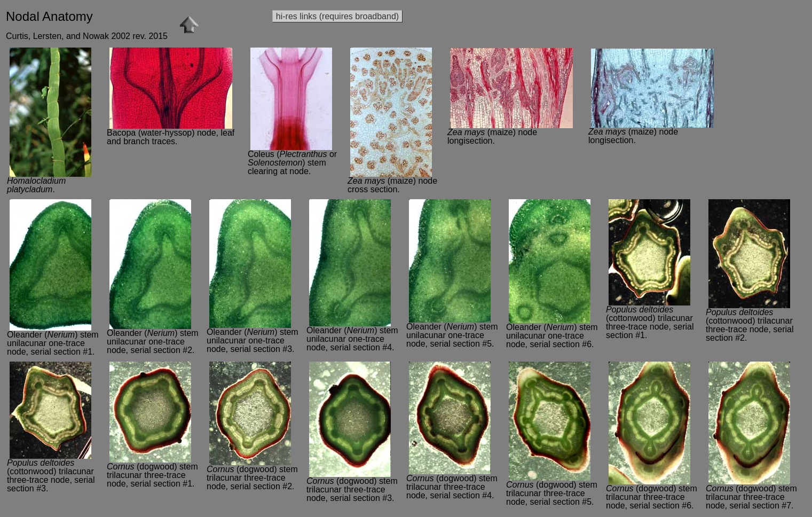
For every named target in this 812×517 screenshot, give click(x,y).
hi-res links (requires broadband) (337, 16)
